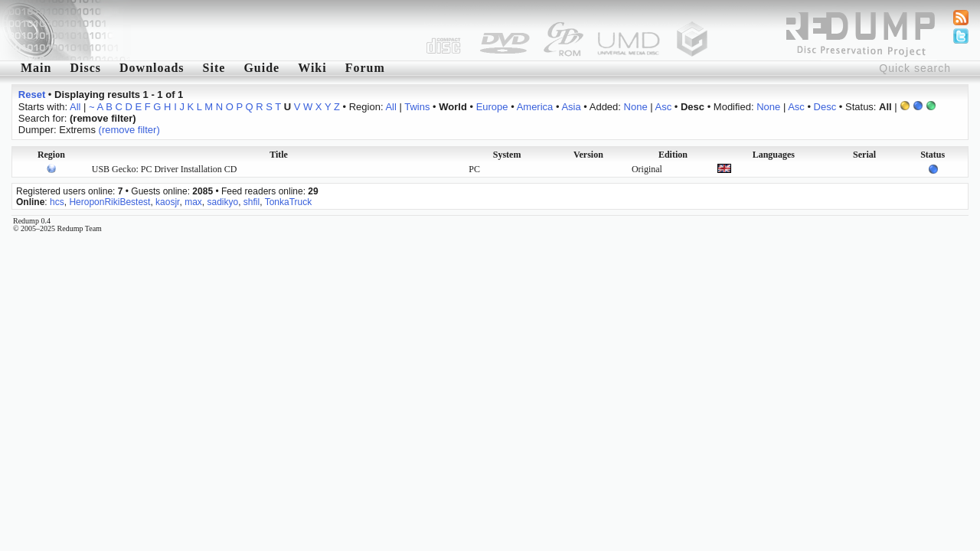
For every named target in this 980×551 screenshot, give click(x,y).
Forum (365, 68)
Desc (825, 107)
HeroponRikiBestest (109, 202)
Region (51, 155)
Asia (571, 107)
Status (933, 155)
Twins (417, 107)
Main (36, 68)
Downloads (152, 68)
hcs (57, 202)
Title (279, 155)
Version (588, 155)
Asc (664, 107)
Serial (864, 155)
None (636, 107)
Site (214, 68)
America (535, 107)
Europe (492, 107)
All (75, 107)
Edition (673, 155)
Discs (85, 68)
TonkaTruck (289, 202)
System (507, 155)
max (193, 202)
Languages (774, 155)
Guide (261, 68)
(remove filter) (129, 130)
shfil (252, 202)
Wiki (312, 68)
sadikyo (222, 202)
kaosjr (167, 202)
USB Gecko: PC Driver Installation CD (165, 169)
